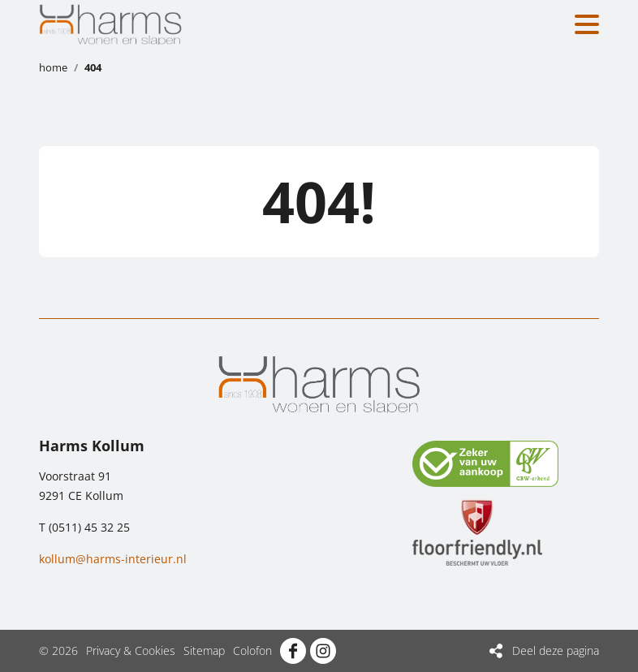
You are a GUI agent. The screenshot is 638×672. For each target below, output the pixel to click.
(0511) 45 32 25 (89, 527)
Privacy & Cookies (131, 650)
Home (53, 67)
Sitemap (204, 650)
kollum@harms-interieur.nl (113, 559)
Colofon (252, 650)
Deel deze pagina (556, 650)
